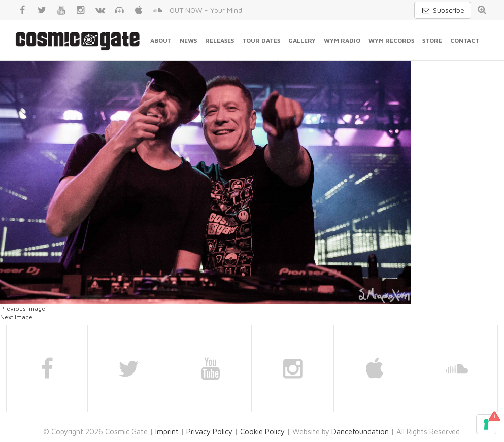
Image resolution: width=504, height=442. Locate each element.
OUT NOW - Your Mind (206, 10)
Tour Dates (261, 40)
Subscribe (443, 10)
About (161, 40)
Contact (465, 40)
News (188, 40)
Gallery (302, 40)
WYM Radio (342, 40)
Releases (220, 40)
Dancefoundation (360, 432)
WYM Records (391, 40)
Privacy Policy (209, 432)
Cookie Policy (262, 432)
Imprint (167, 432)
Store (432, 40)
